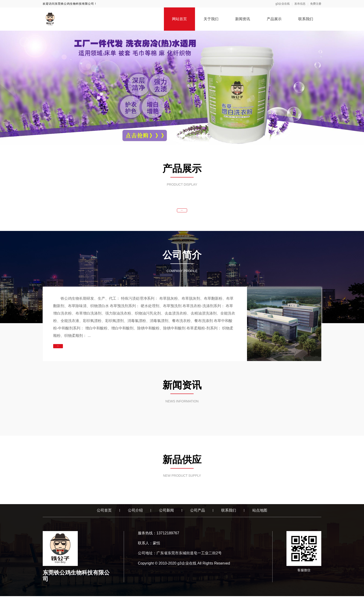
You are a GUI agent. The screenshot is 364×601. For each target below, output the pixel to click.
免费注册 (316, 4)
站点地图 (260, 515)
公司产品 (198, 515)
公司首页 (104, 515)
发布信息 (300, 4)
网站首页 (179, 19)
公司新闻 (166, 515)
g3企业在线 (283, 4)
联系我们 (306, 19)
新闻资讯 (243, 19)
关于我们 (211, 19)
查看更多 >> (182, 213)
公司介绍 (135, 515)
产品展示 (274, 19)
